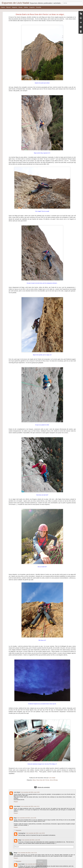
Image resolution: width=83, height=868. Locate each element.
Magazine (15, 7)
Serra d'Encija (54, 780)
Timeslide (38, 7)
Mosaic (20, 7)
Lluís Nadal (52, 778)
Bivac (34, 780)
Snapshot (32, 7)
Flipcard (8, 7)
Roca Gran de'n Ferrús (43, 780)
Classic (3, 7)
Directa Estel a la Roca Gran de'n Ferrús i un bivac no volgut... (40, 14)
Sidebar (26, 7)
